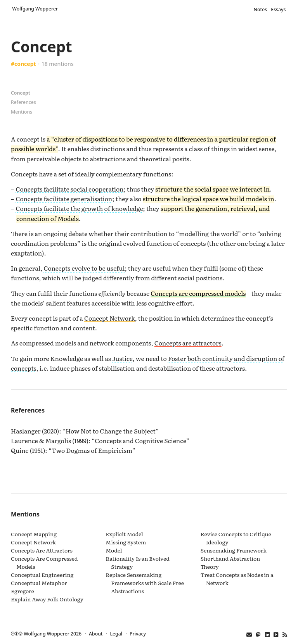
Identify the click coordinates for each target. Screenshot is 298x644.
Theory (210, 566)
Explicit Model (124, 534)
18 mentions (58, 64)
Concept (21, 93)
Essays (278, 9)
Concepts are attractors (188, 343)
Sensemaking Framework (234, 550)
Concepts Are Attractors (42, 550)
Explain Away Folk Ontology (47, 599)
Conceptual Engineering (42, 575)
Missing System (126, 542)
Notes (261, 9)
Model (67, 218)
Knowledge (67, 358)
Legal (116, 634)
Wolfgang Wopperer (35, 9)
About (96, 634)
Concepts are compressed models (198, 293)
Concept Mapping (34, 534)
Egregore (23, 591)
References (23, 102)
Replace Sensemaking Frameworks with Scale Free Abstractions (145, 583)
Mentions (22, 112)
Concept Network (110, 318)
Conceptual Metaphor (39, 583)
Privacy (138, 634)
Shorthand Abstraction (230, 558)
